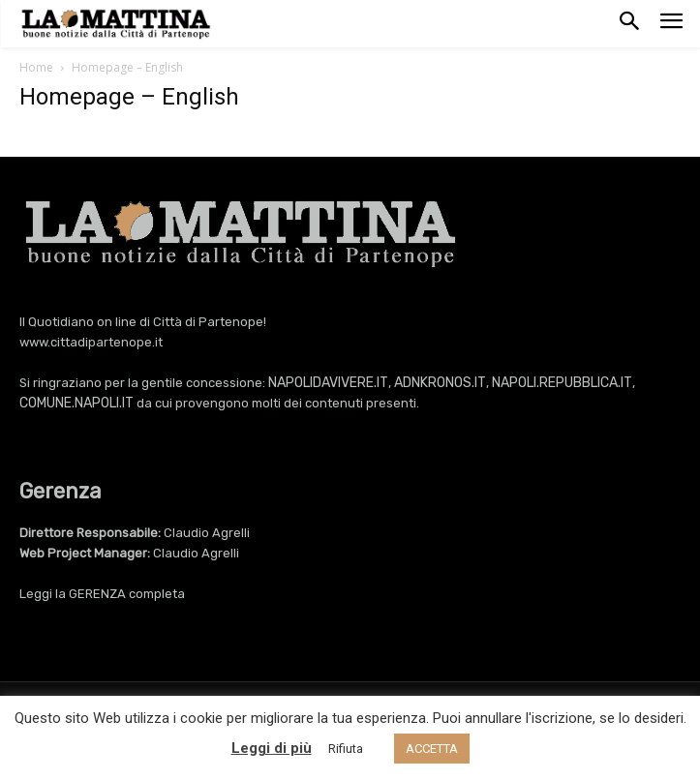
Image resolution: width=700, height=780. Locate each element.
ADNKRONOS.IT (440, 383)
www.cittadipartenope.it (91, 342)
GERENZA (97, 594)
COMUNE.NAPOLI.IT (76, 403)
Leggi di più (272, 748)
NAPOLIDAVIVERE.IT (328, 383)
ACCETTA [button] (432, 749)
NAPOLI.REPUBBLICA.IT (562, 383)
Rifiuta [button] (346, 749)
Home (36, 67)
